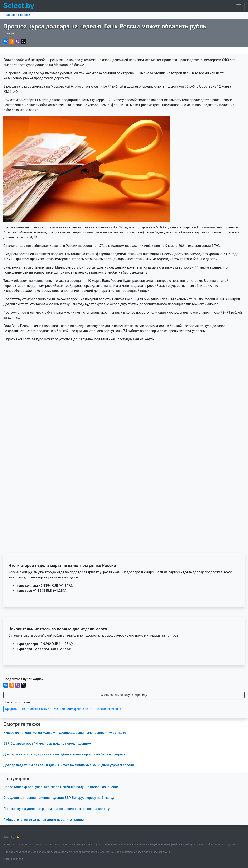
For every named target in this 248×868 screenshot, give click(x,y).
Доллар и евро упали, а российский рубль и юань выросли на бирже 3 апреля (64, 754)
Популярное (17, 779)
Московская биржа (110, 709)
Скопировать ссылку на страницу (124, 695)
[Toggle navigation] (239, 6)
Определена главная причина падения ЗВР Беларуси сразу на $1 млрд (59, 798)
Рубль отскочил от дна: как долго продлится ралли (43, 820)
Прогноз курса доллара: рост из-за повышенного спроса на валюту (56, 809)
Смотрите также (22, 724)
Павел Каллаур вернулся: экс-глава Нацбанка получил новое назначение (61, 787)
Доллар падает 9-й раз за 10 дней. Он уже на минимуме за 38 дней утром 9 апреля (69, 765)
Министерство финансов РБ (73, 709)
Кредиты (11, 709)
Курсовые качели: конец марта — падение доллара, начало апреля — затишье (65, 733)
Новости (24, 15)
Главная (9, 15)
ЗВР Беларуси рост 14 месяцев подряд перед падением (47, 743)
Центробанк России (35, 709)
